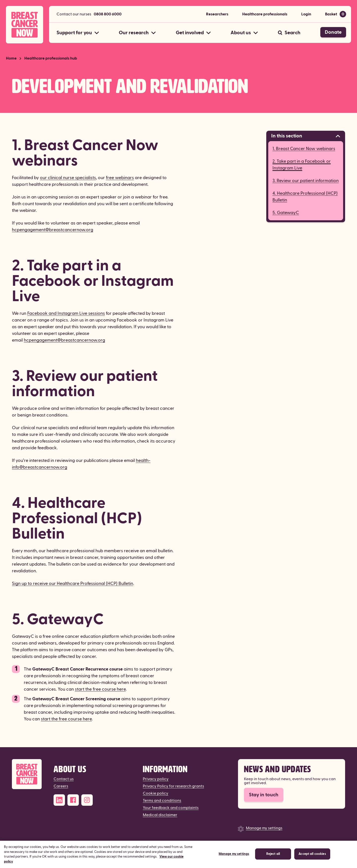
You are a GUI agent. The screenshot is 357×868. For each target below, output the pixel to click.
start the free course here (100, 689)
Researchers (217, 14)
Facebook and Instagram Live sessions (66, 313)
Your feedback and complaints (171, 808)
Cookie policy (156, 793)
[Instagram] (87, 800)
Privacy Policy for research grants (173, 786)
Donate (333, 32)
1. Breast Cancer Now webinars (304, 149)
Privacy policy (156, 779)
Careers (61, 786)
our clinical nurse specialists (68, 178)
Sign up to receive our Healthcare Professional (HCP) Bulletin (73, 584)
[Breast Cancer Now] (27, 774)
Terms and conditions (162, 801)
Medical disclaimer (160, 815)
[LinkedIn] (59, 800)
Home (11, 58)
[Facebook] (73, 800)
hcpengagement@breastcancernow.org (53, 230)
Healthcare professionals (265, 14)
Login (306, 14)
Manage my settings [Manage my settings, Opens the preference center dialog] (234, 861)
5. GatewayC (286, 213)
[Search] (289, 33)
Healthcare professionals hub (51, 58)
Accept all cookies (312, 861)
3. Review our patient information (306, 181)
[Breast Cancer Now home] (25, 25)
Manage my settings (264, 828)
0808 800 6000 (108, 14)
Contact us (64, 779)
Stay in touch (264, 795)
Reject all (273, 861)
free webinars (120, 178)
